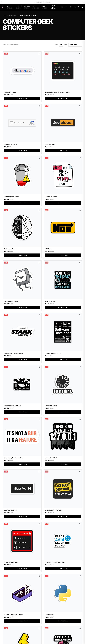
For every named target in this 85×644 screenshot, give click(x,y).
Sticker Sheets (19, 7)
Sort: (66, 45)
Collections (13, 16)
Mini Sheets (44, 7)
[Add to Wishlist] (39, 54)
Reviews (64, 7)
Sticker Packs (27, 7)
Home (5, 16)
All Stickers (10, 7)
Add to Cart (22, 99)
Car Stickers (36, 7)
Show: (57, 45)
